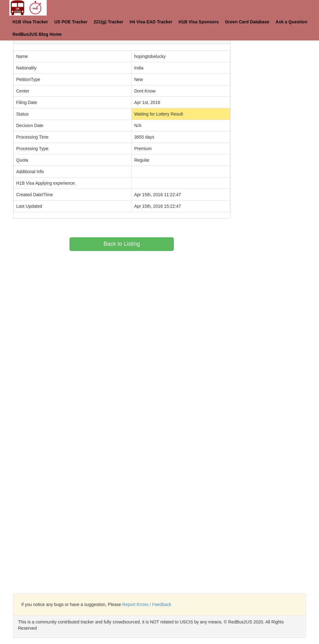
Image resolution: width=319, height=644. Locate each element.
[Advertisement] (279, 125)
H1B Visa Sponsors (199, 22)
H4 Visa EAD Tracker (151, 22)
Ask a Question (292, 22)
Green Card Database (247, 22)
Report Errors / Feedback (147, 604)
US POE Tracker (71, 22)
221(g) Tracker (109, 22)
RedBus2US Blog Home (37, 34)
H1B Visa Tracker (30, 22)
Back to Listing (122, 244)
